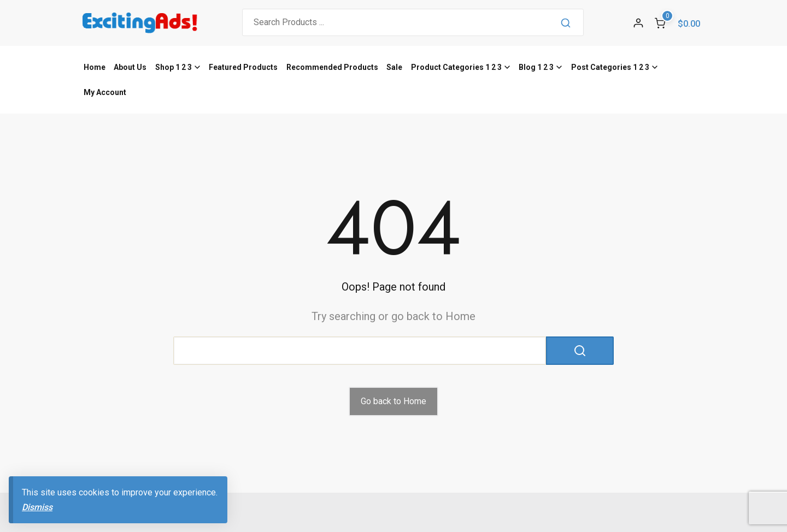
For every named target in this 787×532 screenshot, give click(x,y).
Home (95, 67)
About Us (130, 67)
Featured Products (243, 67)
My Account (105, 92)
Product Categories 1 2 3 (456, 67)
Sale (394, 67)
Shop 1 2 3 (174, 67)
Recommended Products (332, 67)
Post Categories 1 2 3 (610, 67)
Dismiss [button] (37, 507)
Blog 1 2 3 (536, 67)
